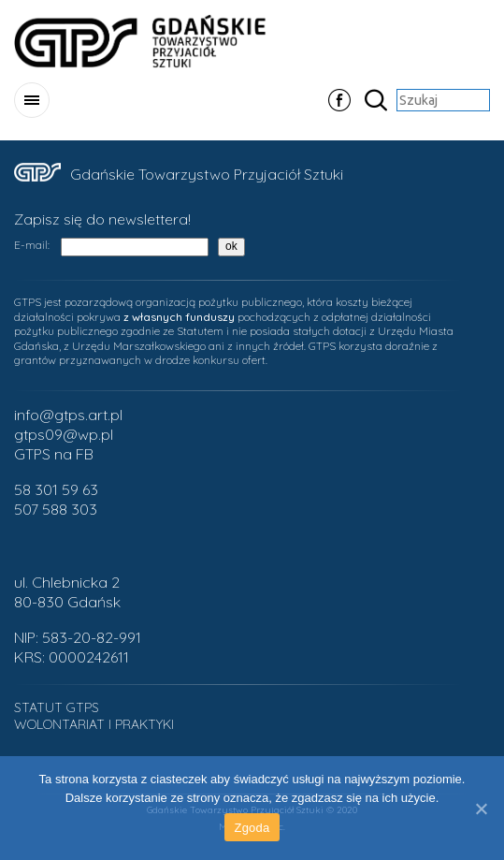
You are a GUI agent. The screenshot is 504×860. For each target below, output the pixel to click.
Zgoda (252, 828)
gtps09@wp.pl (64, 434)
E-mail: (32, 245)
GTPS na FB (54, 454)
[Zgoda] (481, 809)
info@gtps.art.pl (68, 415)
